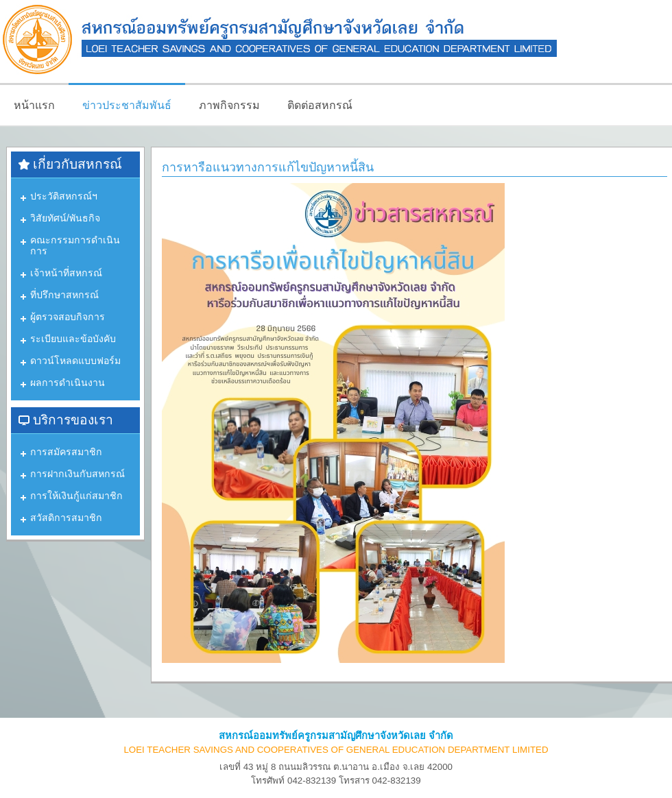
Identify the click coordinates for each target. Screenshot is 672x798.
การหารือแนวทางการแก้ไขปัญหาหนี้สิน (268, 167)
